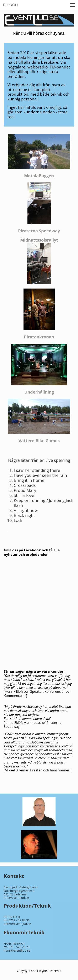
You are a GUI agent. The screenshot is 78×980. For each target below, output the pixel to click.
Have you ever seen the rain (40, 475)
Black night (24, 515)
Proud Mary (25, 490)
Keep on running (30, 500)
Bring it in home (29, 480)
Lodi (18, 520)
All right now (26, 510)
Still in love (24, 495)
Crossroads (25, 485)
